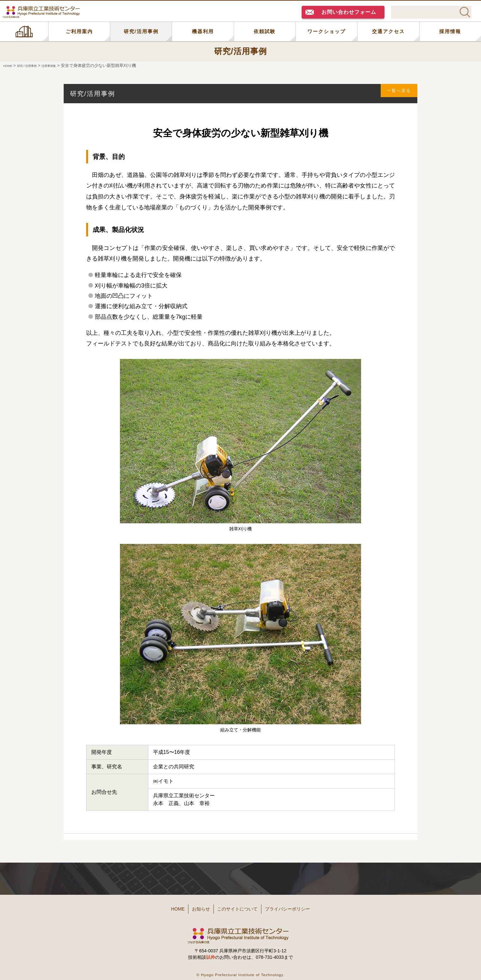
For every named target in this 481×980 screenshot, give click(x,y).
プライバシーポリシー (302, 907)
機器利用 (203, 31)
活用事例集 (64, 65)
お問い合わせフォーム (349, 12)
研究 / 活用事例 (35, 65)
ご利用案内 (79, 31)
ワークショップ (327, 31)
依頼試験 (265, 31)
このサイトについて (240, 907)
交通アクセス (388, 31)
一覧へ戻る (395, 93)
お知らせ (193, 907)
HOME (24, 32)
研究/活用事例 (141, 31)
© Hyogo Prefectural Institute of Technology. (240, 970)
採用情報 (450, 31)
